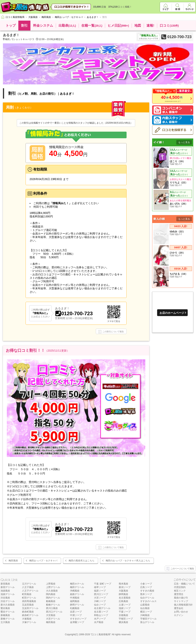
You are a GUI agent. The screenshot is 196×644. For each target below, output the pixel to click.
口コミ (169, 26)
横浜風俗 (123, 622)
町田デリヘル (29, 598)
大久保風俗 (52, 591)
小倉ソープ (146, 584)
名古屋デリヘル (102, 608)
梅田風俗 (13, 561)
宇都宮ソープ (126, 619)
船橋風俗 (51, 601)
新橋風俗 (5, 615)
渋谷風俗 (5, 598)
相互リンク (180, 591)
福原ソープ (100, 591)
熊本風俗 (123, 584)
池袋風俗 (5, 591)
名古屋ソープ (101, 612)
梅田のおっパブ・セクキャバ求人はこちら (128, 561)
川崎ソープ (100, 601)
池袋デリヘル (8, 594)
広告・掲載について (184, 584)
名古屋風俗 (125, 598)
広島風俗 (123, 601)
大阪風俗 (123, 591)
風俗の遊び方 (181, 598)
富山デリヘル (147, 622)
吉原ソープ (76, 612)
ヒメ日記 (118, 26)
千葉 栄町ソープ (102, 584)
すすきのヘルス (148, 601)
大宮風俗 (51, 615)
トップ (11, 26)
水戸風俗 (99, 622)
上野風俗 (51, 584)
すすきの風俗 (147, 591)
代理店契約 (180, 587)
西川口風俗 (52, 608)
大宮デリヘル (53, 619)
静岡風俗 (123, 594)
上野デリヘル (53, 587)
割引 (24, 26)
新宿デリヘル (8, 587)
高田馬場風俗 (29, 601)
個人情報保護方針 (183, 605)
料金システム (43, 26)
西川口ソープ (101, 594)
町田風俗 (27, 594)
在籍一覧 (92, 26)
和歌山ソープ (101, 615)
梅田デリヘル (77, 587)
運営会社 (179, 608)
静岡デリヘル (77, 605)
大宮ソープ (100, 598)
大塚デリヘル (29, 622)
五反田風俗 (28, 605)
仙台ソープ (100, 605)
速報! (150, 26)
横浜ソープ (146, 612)
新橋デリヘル (8, 619)
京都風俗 (123, 615)
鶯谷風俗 (5, 608)
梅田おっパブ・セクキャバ (43, 561)
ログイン (179, 615)
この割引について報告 (111, 332)
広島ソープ (146, 587)
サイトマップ (181, 601)
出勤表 (67, 26)
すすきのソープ (78, 619)
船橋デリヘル (53, 605)
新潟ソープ (125, 587)
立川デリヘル (29, 584)
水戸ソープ (100, 619)
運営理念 (179, 594)
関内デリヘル (53, 598)
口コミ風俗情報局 (101, 634)
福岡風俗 (75, 601)
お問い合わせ (181, 612)
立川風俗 (5, 622)
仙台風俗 (145, 608)
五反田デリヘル (30, 608)
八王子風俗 (28, 587)
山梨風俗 (145, 605)
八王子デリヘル (30, 591)
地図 (138, 26)
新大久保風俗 (8, 605)
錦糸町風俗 (28, 612)
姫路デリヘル (77, 594)
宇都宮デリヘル (148, 619)
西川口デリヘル (54, 612)
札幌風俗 (75, 608)
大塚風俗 (27, 619)
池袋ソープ (125, 608)
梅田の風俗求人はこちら (82, 561)
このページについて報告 (180, 569)
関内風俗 (51, 594)
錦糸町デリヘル (30, 615)
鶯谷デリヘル (8, 612)
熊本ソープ (146, 594)
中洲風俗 (75, 598)
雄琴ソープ (100, 587)
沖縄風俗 (75, 591)
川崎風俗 (145, 615)
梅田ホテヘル (77, 584)
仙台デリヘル (147, 598)
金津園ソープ (77, 622)
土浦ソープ (125, 605)
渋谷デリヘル (8, 601)
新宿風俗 (5, 584)
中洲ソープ (76, 615)
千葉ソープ (125, 612)
